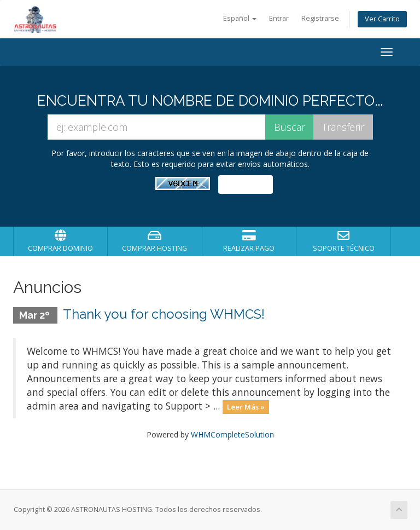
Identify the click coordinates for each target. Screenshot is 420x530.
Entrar (279, 18)
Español (240, 18)
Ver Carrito (382, 19)
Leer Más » (246, 407)
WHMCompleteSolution (232, 434)
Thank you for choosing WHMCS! (164, 314)
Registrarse (320, 18)
